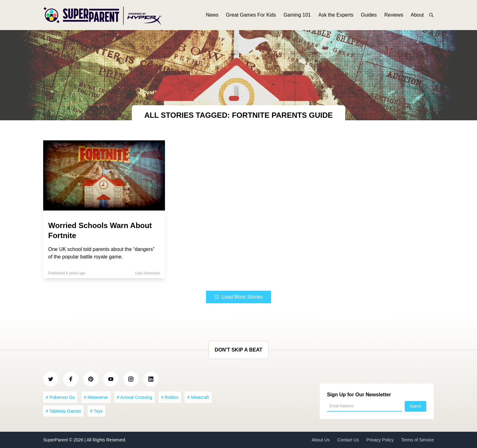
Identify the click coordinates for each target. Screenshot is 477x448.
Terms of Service (418, 440)
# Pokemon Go (60, 397)
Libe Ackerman (148, 273)
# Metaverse (96, 397)
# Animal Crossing (134, 397)
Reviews (394, 15)
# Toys (96, 411)
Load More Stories (239, 297)
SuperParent (56, 440)
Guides (369, 15)
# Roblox (170, 397)
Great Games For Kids (251, 15)
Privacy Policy (380, 440)
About (417, 15)
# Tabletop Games (63, 411)
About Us (321, 440)
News (212, 15)
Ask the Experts (336, 15)
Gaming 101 (297, 15)
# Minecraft (198, 397)
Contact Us (348, 440)
